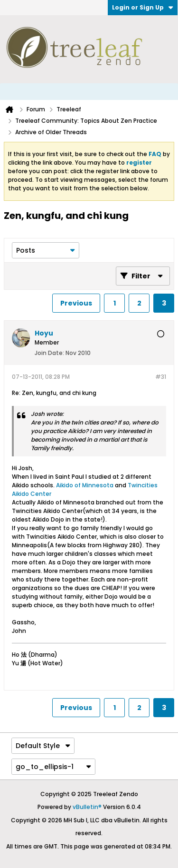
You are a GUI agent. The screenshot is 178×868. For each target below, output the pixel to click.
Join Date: (49, 353)
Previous (76, 303)
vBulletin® (87, 807)
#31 (161, 377)
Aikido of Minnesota (85, 485)
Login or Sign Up (143, 7)
